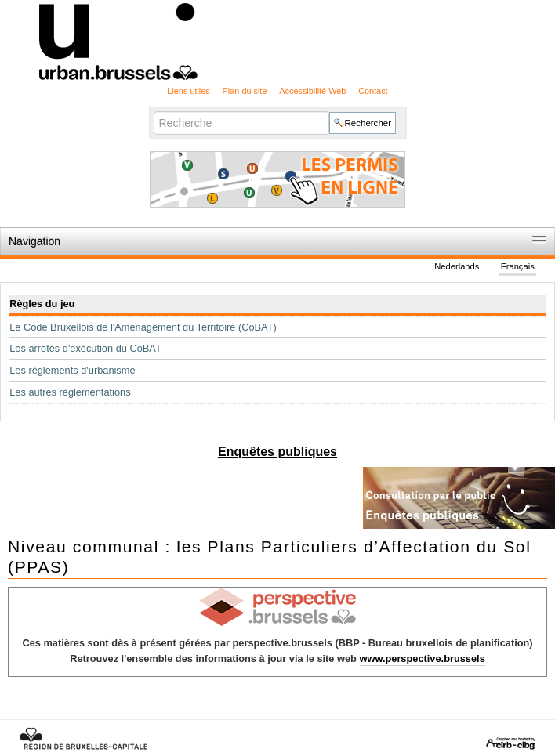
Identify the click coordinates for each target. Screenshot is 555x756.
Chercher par (152, 110)
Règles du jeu (42, 304)
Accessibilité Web (312, 91)
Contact (373, 91)
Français (518, 266)
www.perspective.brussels (423, 658)
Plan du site (245, 91)
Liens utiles (188, 91)
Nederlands (457, 266)
